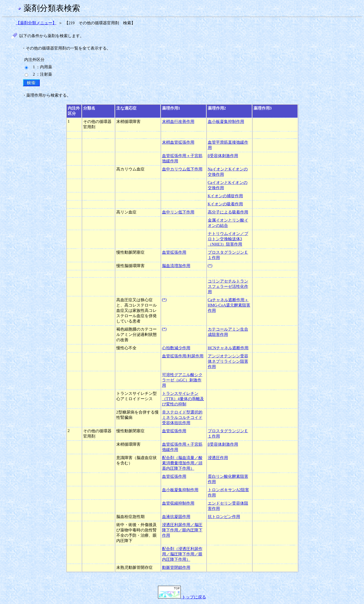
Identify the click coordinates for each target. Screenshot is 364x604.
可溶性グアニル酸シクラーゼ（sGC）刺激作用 (182, 380)
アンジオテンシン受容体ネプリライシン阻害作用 (228, 361)
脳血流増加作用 (176, 266)
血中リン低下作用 (178, 212)
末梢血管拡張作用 (178, 142)
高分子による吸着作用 (228, 212)
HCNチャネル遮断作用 (228, 348)
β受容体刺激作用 (223, 156)
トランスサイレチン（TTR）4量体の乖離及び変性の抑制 (183, 399)
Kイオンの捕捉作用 (225, 196)
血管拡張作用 (174, 252)
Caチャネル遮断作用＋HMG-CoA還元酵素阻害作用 (229, 305)
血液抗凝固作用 (176, 517)
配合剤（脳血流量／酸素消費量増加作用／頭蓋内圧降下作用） (182, 463)
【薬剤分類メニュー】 (36, 23)
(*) (210, 265)
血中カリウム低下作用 (182, 169)
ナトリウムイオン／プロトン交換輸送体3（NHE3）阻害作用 (228, 239)
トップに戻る (182, 597)
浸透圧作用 (218, 458)
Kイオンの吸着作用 (225, 204)
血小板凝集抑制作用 (226, 122)
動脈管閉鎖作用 (176, 567)
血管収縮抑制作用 (178, 503)
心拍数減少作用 (176, 348)
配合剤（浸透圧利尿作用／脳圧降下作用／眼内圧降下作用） (182, 554)
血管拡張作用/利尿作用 (183, 356)
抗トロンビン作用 (224, 517)
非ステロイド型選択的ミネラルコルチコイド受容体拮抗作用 (182, 417)
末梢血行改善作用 (178, 122)
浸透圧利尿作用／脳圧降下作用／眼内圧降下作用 (182, 530)
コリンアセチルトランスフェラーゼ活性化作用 (228, 286)
